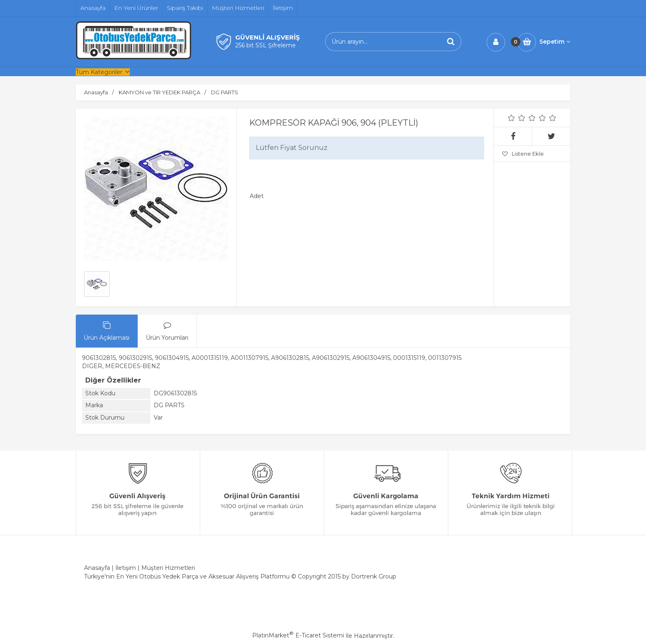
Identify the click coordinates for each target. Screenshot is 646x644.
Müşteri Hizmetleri (168, 568)
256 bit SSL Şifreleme (266, 45)
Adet (257, 196)
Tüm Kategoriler (99, 72)
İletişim (126, 568)
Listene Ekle (523, 154)
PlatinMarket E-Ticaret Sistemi (298, 635)
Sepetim (555, 42)
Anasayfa (97, 568)
